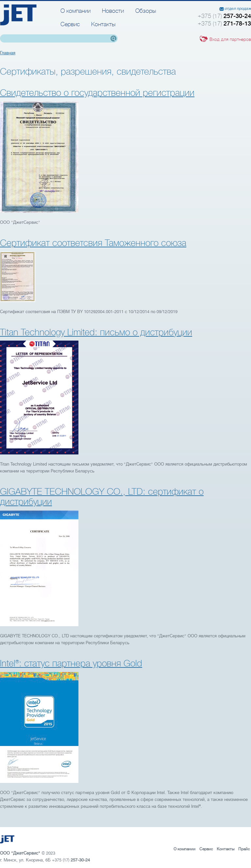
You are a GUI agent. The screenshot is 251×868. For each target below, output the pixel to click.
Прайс (244, 849)
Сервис (70, 24)
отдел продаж (238, 9)
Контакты (103, 24)
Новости (113, 11)
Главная (8, 53)
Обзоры (146, 11)
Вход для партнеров (230, 39)
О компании (75, 11)
